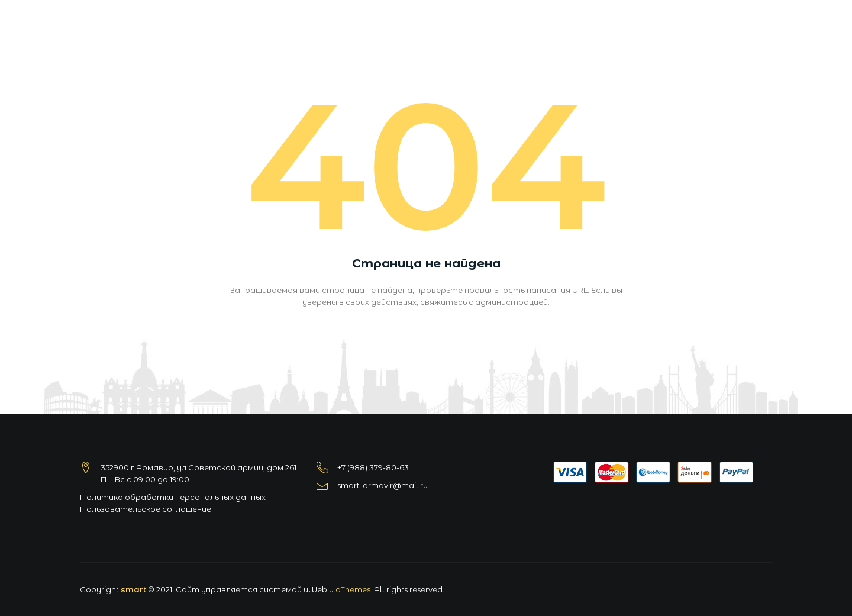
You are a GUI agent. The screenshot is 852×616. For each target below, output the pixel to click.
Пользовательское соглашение (146, 509)
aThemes (353, 589)
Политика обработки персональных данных (173, 497)
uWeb (315, 589)
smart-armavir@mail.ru (383, 485)
